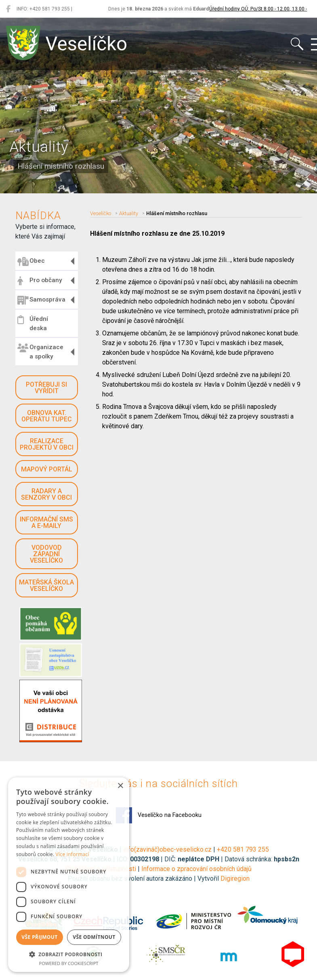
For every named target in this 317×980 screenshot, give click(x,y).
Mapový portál (47, 469)
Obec (31, 262)
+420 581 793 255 (243, 849)
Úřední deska (33, 324)
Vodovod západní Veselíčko (46, 554)
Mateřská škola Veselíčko (46, 585)
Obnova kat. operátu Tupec (47, 416)
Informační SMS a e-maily (46, 522)
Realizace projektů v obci (47, 444)
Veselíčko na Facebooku (159, 815)
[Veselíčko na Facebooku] (8, 9)
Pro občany (40, 281)
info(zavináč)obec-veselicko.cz (167, 849)
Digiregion (235, 878)
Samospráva (41, 300)
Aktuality (129, 213)
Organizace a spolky (40, 352)
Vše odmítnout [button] (94, 937)
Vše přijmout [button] (39, 937)
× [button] (120, 786)
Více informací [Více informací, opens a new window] (72, 854)
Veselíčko (101, 213)
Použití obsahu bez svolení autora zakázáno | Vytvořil (144, 878)
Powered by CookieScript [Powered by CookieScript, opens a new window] (69, 963)
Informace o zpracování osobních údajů (196, 869)
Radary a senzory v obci (46, 494)
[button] (69, 954)
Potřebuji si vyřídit (46, 388)
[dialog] (69, 875)
